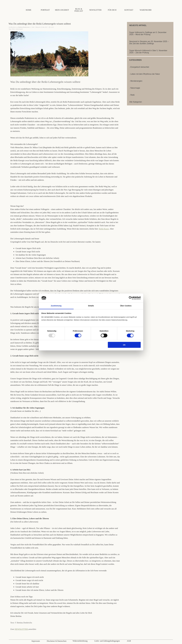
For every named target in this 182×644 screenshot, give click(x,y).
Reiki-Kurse (104, 229)
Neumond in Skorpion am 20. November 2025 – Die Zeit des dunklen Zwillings (149, 42)
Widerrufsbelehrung (80, 641)
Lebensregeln (19, 29)
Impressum (36, 641)
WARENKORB (145, 10)
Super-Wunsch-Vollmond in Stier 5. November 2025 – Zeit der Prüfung (148, 52)
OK (124, 345)
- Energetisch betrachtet (139, 67)
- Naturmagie (135, 88)
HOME (28, 10)
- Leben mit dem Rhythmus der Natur (145, 74)
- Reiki (132, 95)
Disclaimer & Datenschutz (57, 641)
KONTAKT (129, 10)
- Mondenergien (136, 81)
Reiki (13, 29)
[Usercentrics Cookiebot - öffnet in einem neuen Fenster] (131, 298)
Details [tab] (91, 306)
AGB (129, 641)
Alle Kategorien (136, 102)
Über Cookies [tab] (126, 306)
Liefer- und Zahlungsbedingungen (107, 641)
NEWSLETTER (21, 629)
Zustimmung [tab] (56, 306)
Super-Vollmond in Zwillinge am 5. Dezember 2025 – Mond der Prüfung (148, 33)
